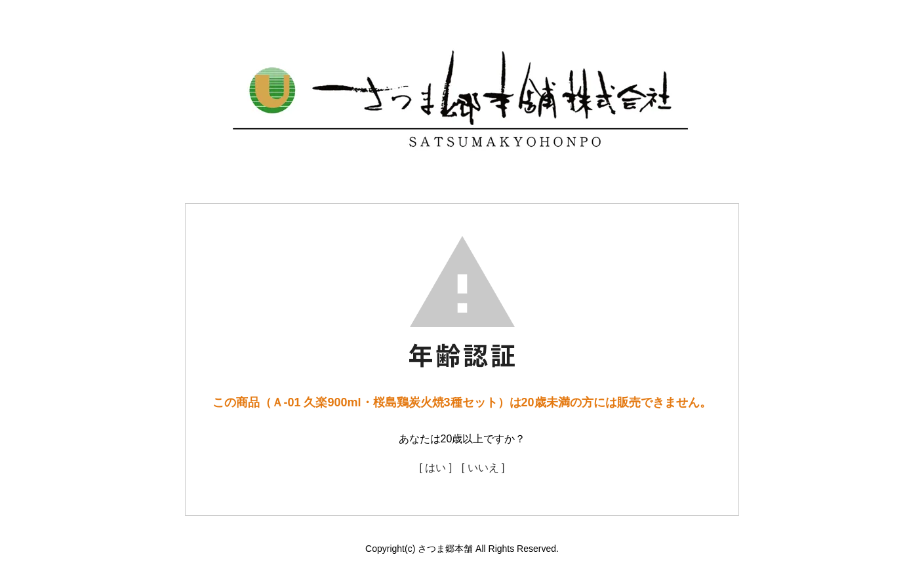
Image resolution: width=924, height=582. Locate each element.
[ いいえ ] (483, 468)
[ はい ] (435, 468)
